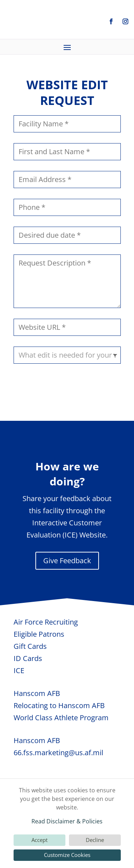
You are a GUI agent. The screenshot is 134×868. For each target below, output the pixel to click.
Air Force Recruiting (46, 622)
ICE (19, 670)
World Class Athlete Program (61, 718)
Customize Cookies (67, 855)
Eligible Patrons (39, 634)
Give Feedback (67, 561)
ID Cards (28, 658)
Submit (101, 387)
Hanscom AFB (37, 693)
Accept (39, 840)
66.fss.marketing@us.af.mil (58, 753)
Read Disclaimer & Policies (67, 821)
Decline (95, 840)
